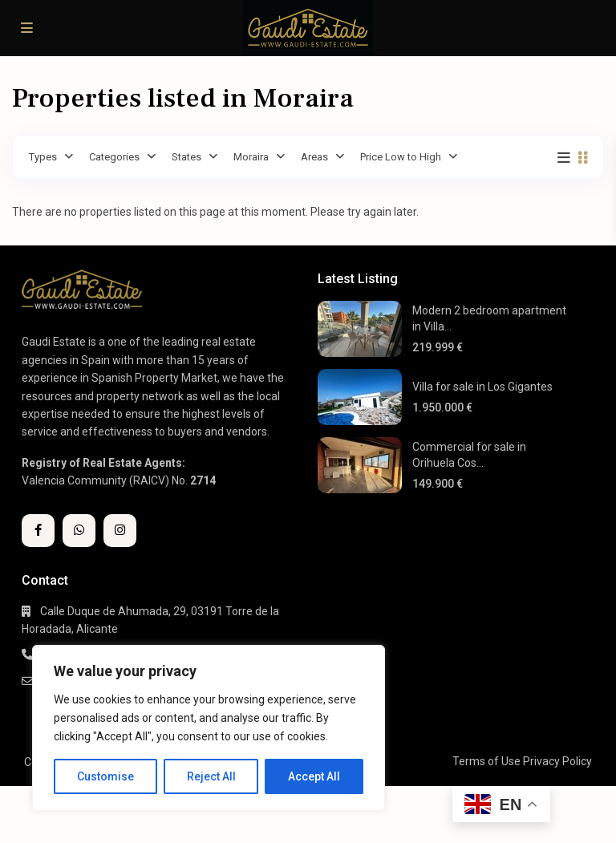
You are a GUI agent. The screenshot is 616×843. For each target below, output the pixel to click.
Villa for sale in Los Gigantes (482, 387)
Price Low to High (401, 157)
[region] (209, 728)
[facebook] (38, 531)
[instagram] (120, 531)
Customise (105, 776)
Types (43, 157)
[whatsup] (79, 531)
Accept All (314, 776)
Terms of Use (486, 761)
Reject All (211, 776)
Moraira (251, 157)
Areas (314, 157)
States (186, 157)
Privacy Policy (557, 761)
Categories (114, 157)
